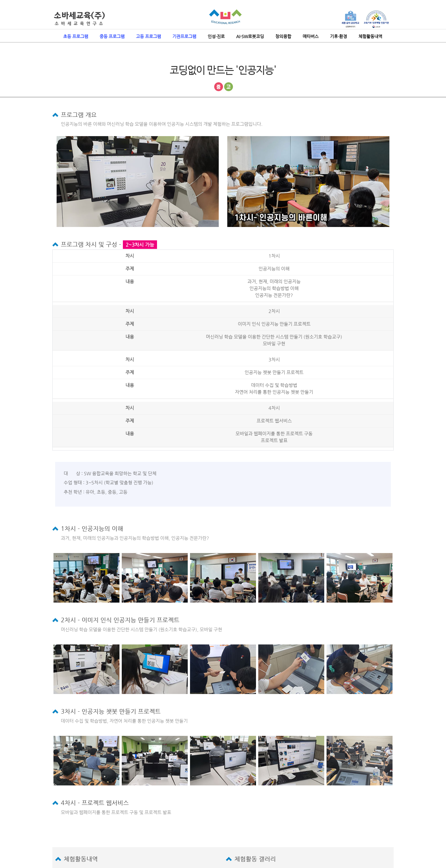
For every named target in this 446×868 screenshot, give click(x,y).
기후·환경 (338, 36)
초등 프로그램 (76, 36)
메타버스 (311, 36)
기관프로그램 (184, 36)
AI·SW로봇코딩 (250, 36)
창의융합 (283, 36)
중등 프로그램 (112, 36)
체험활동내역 (370, 36)
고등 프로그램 (148, 36)
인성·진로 (216, 36)
